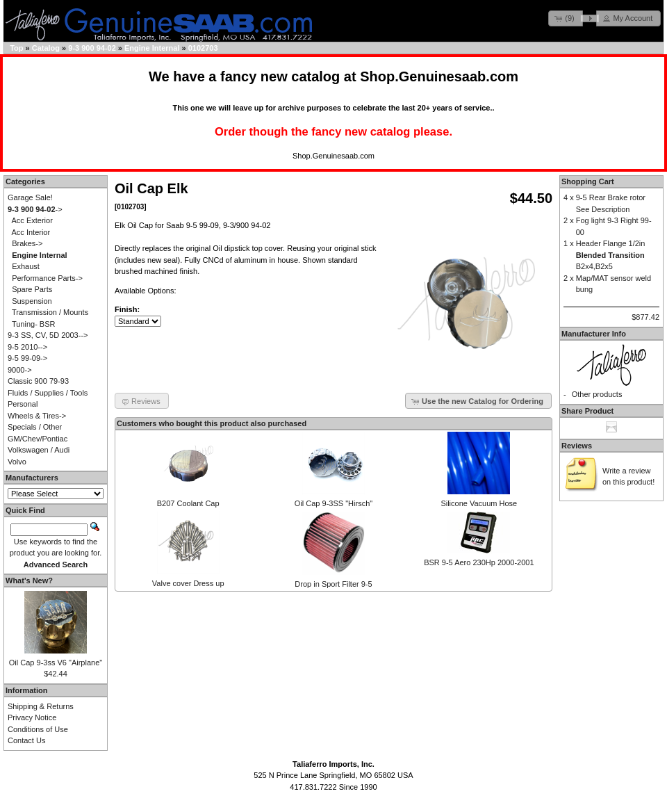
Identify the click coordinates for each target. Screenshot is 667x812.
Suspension (32, 301)
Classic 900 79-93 (38, 381)
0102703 (203, 48)
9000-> (20, 370)
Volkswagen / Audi (39, 450)
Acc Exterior (32, 220)
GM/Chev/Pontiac (38, 439)
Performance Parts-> (47, 278)
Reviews (577, 446)
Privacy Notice (32, 717)
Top (16, 48)
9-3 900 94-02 (92, 48)
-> (35, 209)
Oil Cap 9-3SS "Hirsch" (333, 503)
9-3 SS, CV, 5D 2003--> (48, 335)
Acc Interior (31, 232)
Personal (23, 404)
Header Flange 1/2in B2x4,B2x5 (611, 255)
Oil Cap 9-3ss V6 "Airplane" (56, 663)
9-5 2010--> (27, 347)
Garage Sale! (30, 197)
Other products (597, 394)
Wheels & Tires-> (37, 416)
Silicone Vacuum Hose (479, 503)
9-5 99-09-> (27, 358)
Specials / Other (35, 427)
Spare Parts (32, 289)
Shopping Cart (588, 181)
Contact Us (26, 740)
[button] (566, 18)
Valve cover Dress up (188, 583)
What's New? (29, 580)
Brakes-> (27, 243)
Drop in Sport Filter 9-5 (333, 584)
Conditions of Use (38, 729)
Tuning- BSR (34, 324)
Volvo (17, 462)
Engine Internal (152, 48)
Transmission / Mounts (50, 312)
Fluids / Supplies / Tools (48, 393)
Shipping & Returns (41, 706)
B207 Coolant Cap (188, 503)
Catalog (46, 48)
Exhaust (26, 266)
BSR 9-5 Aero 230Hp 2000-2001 (479, 562)
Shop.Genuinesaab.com (439, 76)
